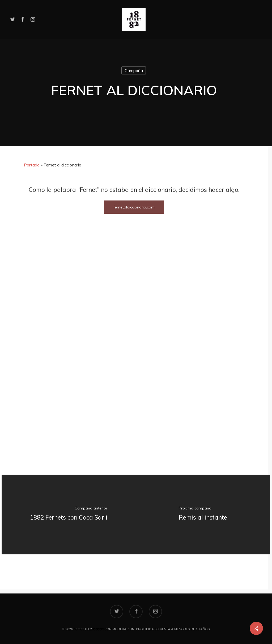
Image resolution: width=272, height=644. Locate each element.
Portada (32, 165)
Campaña (134, 70)
